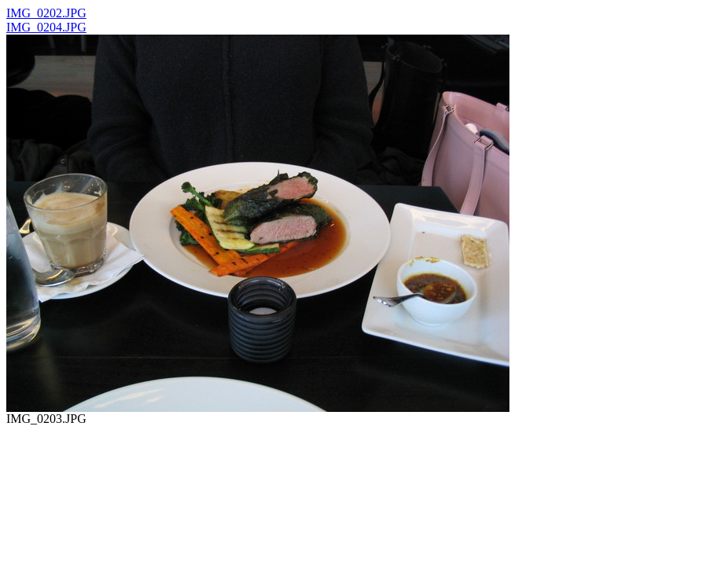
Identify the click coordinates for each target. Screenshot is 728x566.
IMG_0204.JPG (46, 27)
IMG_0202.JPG (46, 13)
